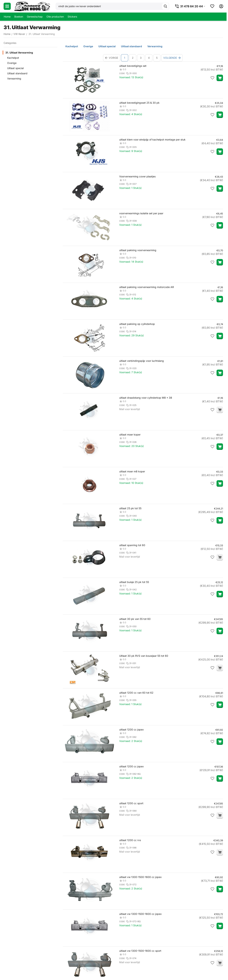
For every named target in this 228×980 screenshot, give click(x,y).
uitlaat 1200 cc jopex (131, 729)
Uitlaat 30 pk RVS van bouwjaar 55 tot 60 (144, 656)
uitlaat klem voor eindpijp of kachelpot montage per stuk (152, 140)
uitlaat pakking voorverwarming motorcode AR (147, 287)
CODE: (122, 73)
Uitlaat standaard (17, 73)
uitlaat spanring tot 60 (132, 545)
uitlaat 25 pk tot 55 (130, 508)
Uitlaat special (15, 68)
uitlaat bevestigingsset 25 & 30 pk (139, 103)
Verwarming (14, 78)
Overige (12, 63)
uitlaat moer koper (130, 435)
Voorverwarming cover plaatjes (137, 176)
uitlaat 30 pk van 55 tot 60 (135, 619)
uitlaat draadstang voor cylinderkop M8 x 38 (146, 398)
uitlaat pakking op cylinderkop (137, 324)
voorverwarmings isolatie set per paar (141, 213)
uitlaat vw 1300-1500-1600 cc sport (140, 951)
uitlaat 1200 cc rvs (130, 840)
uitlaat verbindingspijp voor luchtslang (142, 361)
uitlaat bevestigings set (133, 66)
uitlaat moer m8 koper (132, 471)
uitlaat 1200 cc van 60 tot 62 (136, 693)
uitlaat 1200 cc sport (131, 803)
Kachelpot (13, 58)
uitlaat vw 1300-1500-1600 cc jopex (140, 877)
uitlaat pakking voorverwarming (138, 250)
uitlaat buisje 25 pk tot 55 (134, 582)
